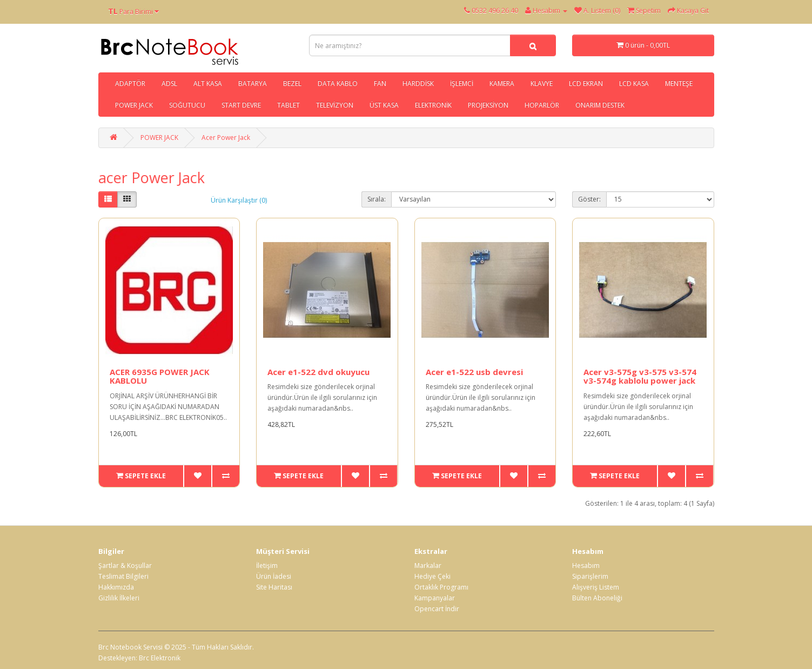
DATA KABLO (338, 83)
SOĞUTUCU (187, 105)
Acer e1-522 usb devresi (474, 372)
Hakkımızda (116, 587)
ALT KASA (208, 83)
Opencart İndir (437, 609)
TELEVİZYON (335, 105)
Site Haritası (274, 587)
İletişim (267, 566)
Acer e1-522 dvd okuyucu (318, 372)
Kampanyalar (435, 598)
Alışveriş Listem (596, 587)
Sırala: (377, 199)
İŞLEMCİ (462, 83)
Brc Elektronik (160, 658)
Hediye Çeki (432, 576)
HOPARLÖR (542, 105)
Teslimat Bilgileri (123, 576)
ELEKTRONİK (433, 105)
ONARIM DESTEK (600, 105)
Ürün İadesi (274, 576)
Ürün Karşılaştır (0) (239, 200)
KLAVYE (542, 83)
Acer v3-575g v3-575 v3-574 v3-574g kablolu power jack (640, 376)
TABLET (288, 105)
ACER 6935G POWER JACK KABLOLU (160, 376)
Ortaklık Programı (441, 587)
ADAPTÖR (130, 83)
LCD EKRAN (586, 83)
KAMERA (502, 83)
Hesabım (586, 566)
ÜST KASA (384, 105)
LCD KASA (634, 83)
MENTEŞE (679, 83)
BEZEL (292, 83)
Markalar (428, 566)
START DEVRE (241, 105)
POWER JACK (134, 105)
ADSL (169, 83)
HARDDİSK (418, 83)
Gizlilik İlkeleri (119, 598)
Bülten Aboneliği (597, 598)
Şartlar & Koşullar (125, 566)
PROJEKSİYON (488, 105)
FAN (380, 83)
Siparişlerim (590, 576)
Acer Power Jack (226, 138)
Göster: (589, 199)
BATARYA (253, 83)
